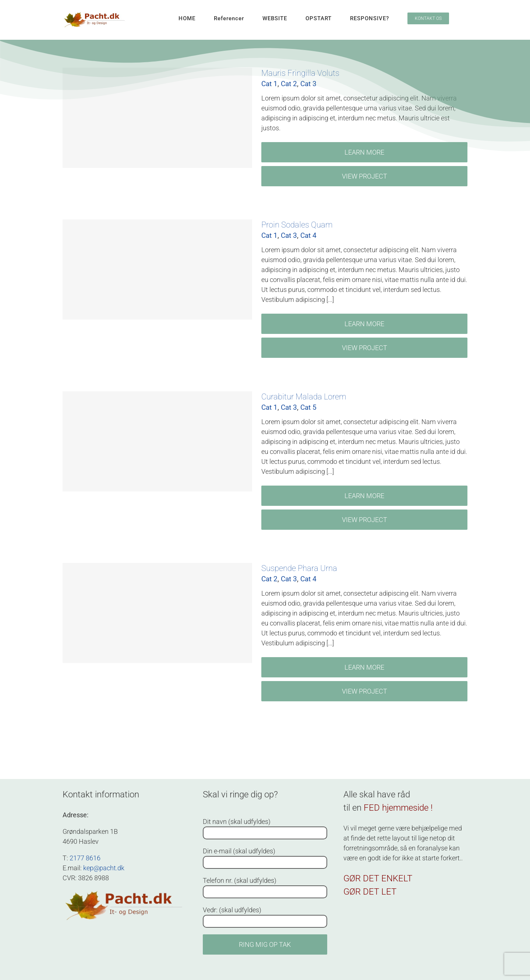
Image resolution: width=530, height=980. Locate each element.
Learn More (364, 152)
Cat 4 (308, 235)
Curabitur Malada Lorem (304, 397)
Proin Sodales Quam (297, 225)
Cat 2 (269, 579)
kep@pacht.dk (104, 868)
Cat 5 (308, 407)
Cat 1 (269, 235)
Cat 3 (289, 235)
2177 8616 (85, 858)
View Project (365, 176)
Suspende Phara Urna (299, 568)
